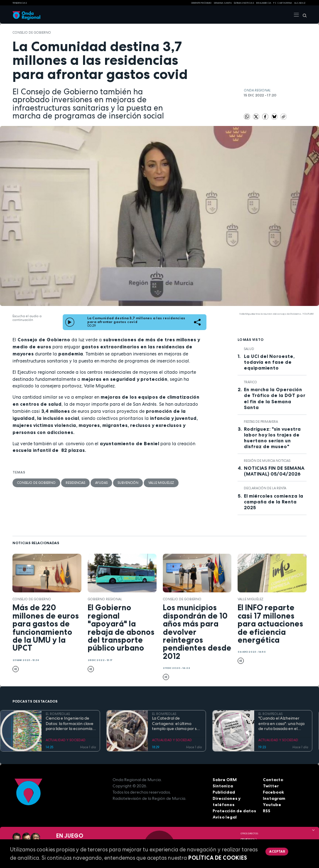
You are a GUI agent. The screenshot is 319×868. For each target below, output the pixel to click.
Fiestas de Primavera (261, 422)
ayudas (101, 483)
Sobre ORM (225, 780)
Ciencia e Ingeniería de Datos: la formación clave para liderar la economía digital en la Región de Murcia (70, 724)
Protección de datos (234, 811)
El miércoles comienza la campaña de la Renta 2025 (274, 502)
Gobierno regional (105, 599)
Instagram (274, 798)
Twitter (271, 786)
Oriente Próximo (201, 3)
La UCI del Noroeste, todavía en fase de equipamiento (269, 362)
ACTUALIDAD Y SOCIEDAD (66, 740)
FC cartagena (283, 3)
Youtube (272, 805)
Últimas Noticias (244, 3)
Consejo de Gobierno (32, 32)
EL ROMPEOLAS (58, 714)
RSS (267, 811)
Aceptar (277, 851)
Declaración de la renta (265, 488)
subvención (128, 483)
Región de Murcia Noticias (267, 461)
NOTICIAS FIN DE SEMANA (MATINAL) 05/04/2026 (274, 471)
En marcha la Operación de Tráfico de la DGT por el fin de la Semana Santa (275, 398)
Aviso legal (225, 817)
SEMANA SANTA (223, 3)
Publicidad (224, 792)
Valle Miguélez (161, 483)
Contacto (273, 780)
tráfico (250, 382)
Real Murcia (264, 3)
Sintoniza (223, 786)
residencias (75, 483)
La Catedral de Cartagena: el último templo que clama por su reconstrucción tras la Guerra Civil (175, 724)
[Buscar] (303, 15)
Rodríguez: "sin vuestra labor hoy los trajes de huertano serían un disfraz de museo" (272, 438)
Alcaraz (300, 3)
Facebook (274, 792)
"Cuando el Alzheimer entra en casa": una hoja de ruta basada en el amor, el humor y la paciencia (281, 724)
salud (249, 349)
